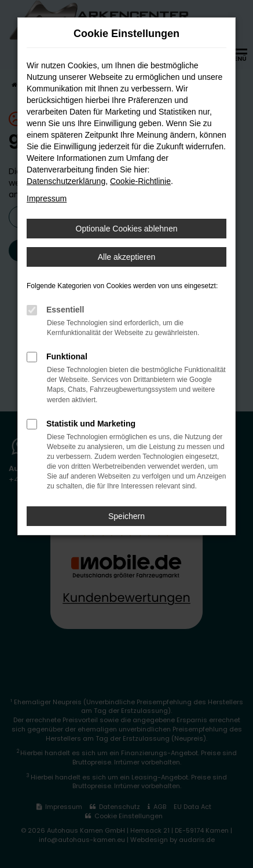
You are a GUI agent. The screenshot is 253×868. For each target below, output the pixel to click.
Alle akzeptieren (127, 257)
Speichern (126, 516)
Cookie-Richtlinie (140, 181)
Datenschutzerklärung (66, 181)
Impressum (47, 198)
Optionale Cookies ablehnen (127, 229)
